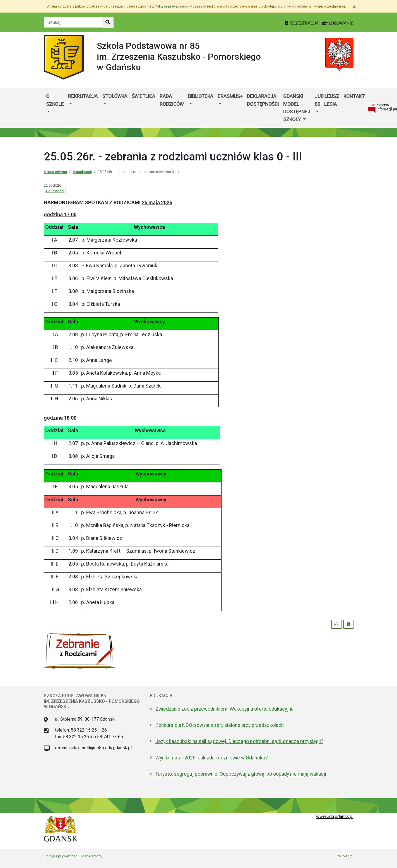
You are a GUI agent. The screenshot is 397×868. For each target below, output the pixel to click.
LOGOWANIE (338, 23)
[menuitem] (55, 108)
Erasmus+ (230, 96)
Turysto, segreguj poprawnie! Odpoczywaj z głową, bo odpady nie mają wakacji (241, 774)
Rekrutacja (83, 96)
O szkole (55, 100)
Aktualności (82, 172)
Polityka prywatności (61, 856)
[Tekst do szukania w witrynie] (73, 22)
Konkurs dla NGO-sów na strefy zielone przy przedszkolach (220, 725)
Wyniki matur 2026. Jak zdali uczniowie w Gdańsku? (212, 758)
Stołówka (115, 96)
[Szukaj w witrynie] (108, 22)
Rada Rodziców (172, 100)
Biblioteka (201, 96)
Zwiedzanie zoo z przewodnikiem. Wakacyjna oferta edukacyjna (224, 709)
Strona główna (55, 172)
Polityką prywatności (171, 6)
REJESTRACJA (302, 23)
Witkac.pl (346, 856)
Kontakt (354, 96)
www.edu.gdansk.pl (335, 817)
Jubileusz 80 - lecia (327, 100)
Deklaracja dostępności (263, 100)
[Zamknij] (354, 7)
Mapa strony (92, 856)
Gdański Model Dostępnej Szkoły (297, 108)
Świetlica (143, 96)
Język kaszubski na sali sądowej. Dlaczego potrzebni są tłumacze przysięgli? (239, 741)
